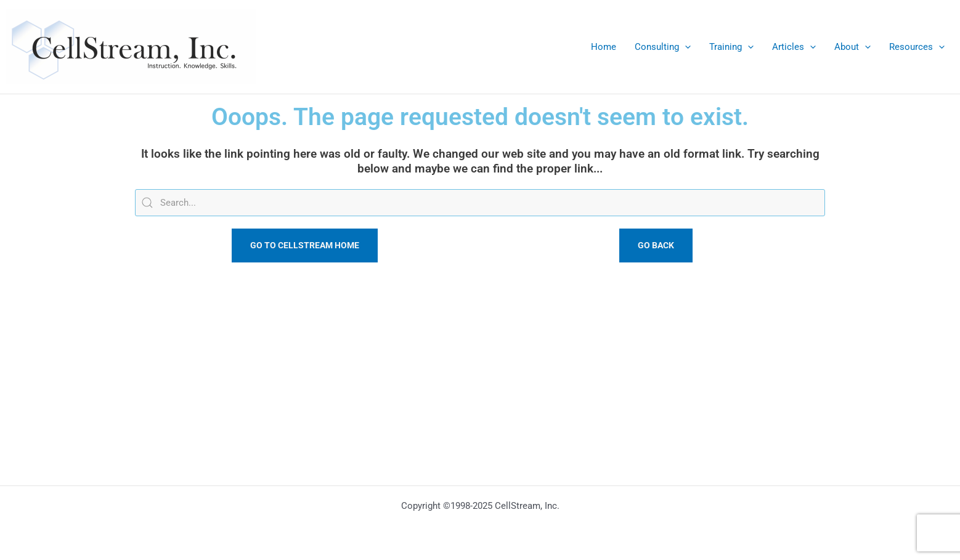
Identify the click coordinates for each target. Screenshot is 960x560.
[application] (685, 47)
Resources (917, 47)
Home (604, 47)
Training (731, 47)
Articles (794, 47)
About (852, 47)
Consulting (663, 47)
